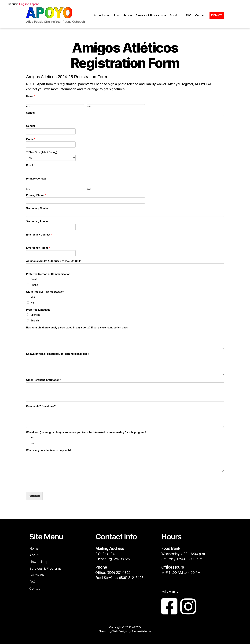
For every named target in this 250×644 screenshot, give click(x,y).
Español (35, 4)
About (34, 555)
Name (30, 96)
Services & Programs (149, 17)
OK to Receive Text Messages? (45, 292)
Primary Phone (36, 195)
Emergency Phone (38, 248)
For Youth (176, 17)
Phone (34, 285)
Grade (31, 139)
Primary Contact (37, 179)
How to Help (121, 17)
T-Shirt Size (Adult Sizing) (42, 152)
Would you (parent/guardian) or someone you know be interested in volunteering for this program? (86, 432)
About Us (100, 17)
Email (30, 165)
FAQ (189, 17)
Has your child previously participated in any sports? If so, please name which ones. (77, 328)
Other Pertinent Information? (44, 380)
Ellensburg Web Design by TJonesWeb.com (125, 631)
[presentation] (50, 481)
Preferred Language (38, 310)
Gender (31, 126)
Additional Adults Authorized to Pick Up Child (54, 261)
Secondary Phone (37, 221)
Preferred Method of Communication (48, 274)
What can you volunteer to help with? (49, 450)
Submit (34, 496)
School (30, 113)
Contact (200, 17)
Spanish (35, 315)
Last (89, 107)
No (32, 303)
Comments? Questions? (41, 406)
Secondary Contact (38, 208)
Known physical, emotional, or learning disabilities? (58, 354)
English (35, 321)
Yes (33, 297)
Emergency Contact (39, 235)
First (28, 107)
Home (34, 548)
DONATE (217, 17)
